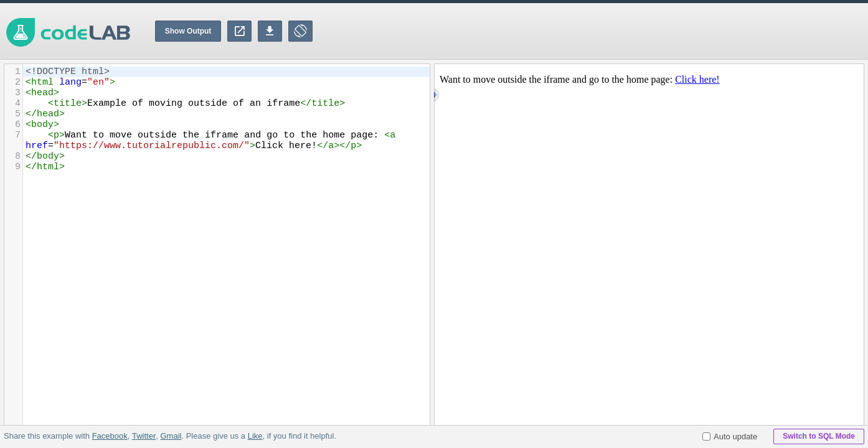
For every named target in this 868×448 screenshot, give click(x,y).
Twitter (144, 436)
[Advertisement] (641, 31)
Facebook (110, 436)
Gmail (171, 436)
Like (255, 436)
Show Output (188, 31)
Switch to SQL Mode (819, 436)
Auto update (730, 436)
